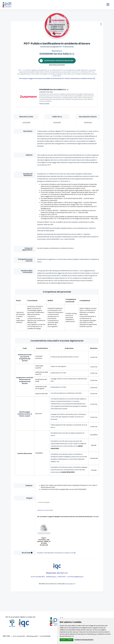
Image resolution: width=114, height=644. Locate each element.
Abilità (50, 300)
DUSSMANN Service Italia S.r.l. (57, 54)
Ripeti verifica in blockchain (57, 65)
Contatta (96, 517)
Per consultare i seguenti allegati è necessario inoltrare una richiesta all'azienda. (68, 517)
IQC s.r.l (64, 573)
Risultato (94, 348)
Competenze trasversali (71, 300)
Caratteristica (42, 348)
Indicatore (69, 348)
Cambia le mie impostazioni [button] (84, 640)
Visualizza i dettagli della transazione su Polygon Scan (56, 553)
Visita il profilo (44, 104)
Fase (25, 348)
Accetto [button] (63, 640)
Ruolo (18, 300)
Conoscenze (32, 300)
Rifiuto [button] (70, 640)
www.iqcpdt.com (70, 584)
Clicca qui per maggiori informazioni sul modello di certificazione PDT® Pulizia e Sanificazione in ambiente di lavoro (57, 78)
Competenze (85, 300)
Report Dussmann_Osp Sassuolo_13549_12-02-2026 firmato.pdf (44, 541)
